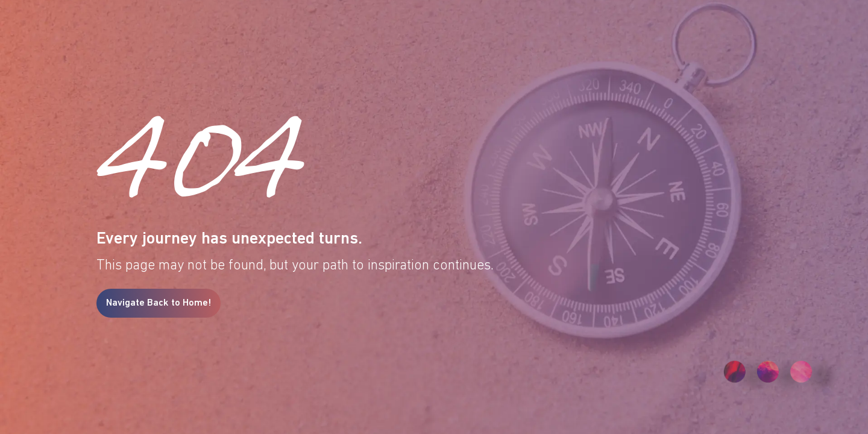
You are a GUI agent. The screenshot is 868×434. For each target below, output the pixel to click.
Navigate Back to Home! (159, 303)
